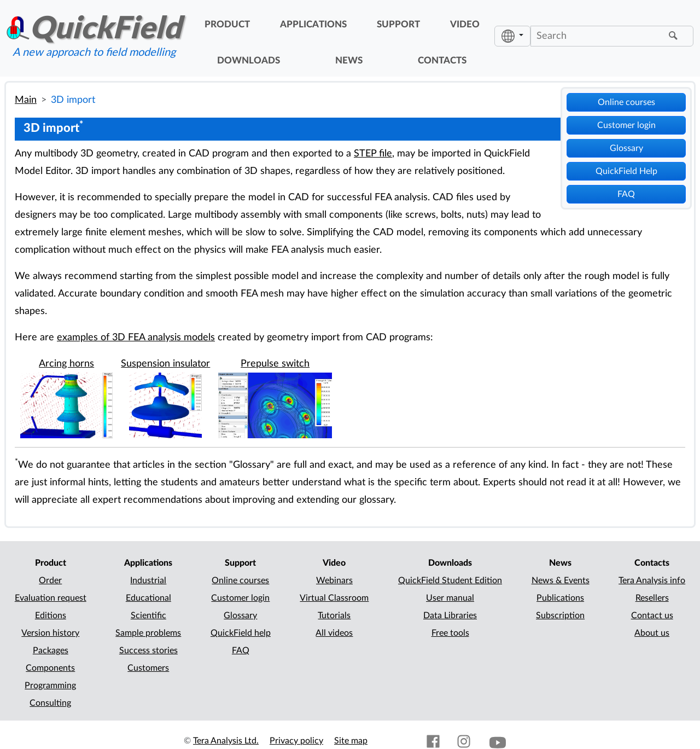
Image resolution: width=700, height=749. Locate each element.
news (349, 61)
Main (26, 100)
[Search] (598, 36)
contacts (442, 61)
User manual (450, 598)
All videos (334, 633)
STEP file (373, 153)
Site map (351, 741)
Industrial (148, 580)
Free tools (450, 633)
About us (652, 633)
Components (50, 668)
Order (50, 580)
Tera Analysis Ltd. (226, 741)
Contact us (652, 616)
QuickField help (241, 633)
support (398, 25)
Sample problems (148, 633)
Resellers (652, 598)
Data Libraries (450, 616)
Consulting (50, 703)
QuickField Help (626, 171)
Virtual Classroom (334, 598)
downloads (249, 61)
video (465, 25)
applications (313, 25)
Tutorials (334, 616)
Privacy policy (296, 741)
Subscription (560, 616)
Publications (560, 598)
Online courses (626, 102)
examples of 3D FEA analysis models (136, 337)
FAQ (626, 194)
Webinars (334, 580)
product (227, 25)
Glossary (626, 148)
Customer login (626, 125)
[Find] (675, 36)
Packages (51, 651)
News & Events (561, 580)
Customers (148, 668)
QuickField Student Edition (450, 580)
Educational (148, 598)
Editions (51, 616)
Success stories (148, 651)
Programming (50, 686)
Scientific (148, 616)
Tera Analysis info (652, 580)
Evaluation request (51, 598)
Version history (50, 633)
